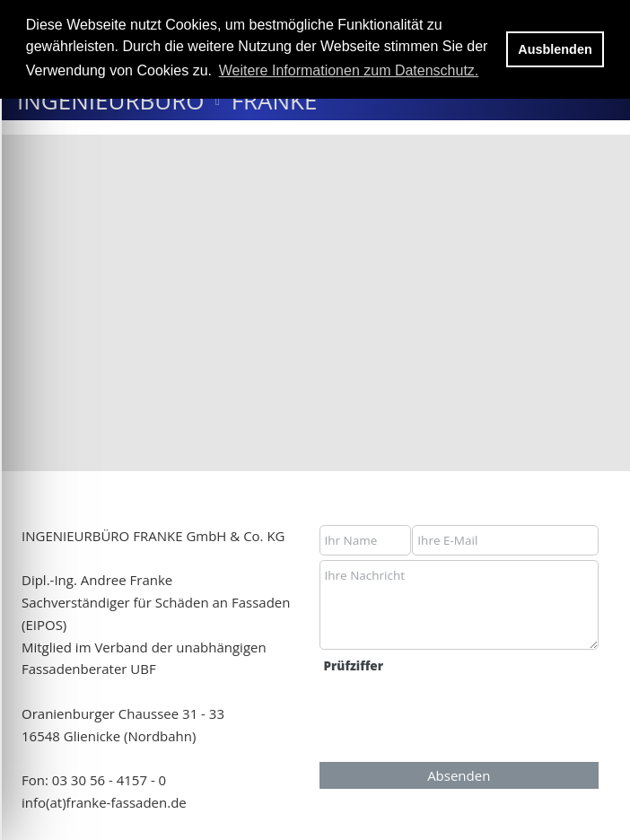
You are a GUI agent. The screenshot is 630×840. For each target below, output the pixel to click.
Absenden (459, 775)
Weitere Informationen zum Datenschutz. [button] (349, 70)
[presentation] (457, 717)
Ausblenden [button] (555, 49)
